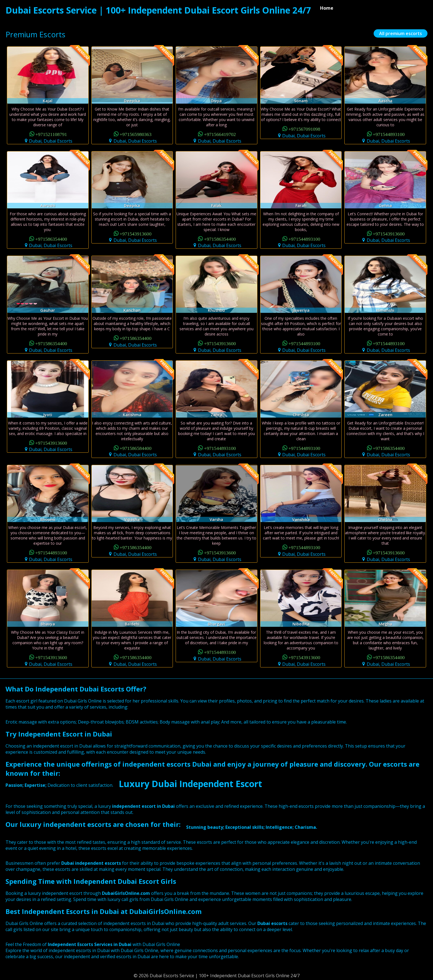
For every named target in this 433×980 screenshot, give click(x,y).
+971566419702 (220, 134)
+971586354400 (51, 239)
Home (327, 8)
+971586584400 (136, 448)
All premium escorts (401, 33)
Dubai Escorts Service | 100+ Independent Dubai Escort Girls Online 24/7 (158, 10)
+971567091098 (304, 129)
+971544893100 (389, 134)
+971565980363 (136, 134)
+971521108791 (51, 134)
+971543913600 (136, 233)
